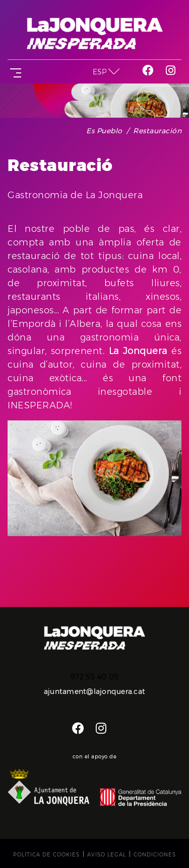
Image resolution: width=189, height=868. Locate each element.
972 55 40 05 (94, 677)
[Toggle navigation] (14, 72)
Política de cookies (46, 855)
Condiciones (155, 855)
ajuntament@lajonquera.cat (94, 691)
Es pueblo (104, 131)
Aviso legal (107, 855)
